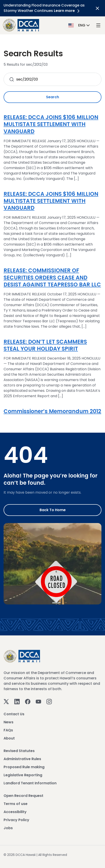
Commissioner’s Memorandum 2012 (52, 411)
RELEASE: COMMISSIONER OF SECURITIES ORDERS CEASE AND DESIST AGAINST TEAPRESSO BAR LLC (52, 277)
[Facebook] (28, 701)
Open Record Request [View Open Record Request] (23, 796)
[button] (80, 25)
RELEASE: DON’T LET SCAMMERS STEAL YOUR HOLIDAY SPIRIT (45, 345)
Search (52, 97)
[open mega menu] (98, 25)
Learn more (67, 11)
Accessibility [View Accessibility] (15, 812)
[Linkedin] (17, 701)
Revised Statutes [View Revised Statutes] (19, 751)
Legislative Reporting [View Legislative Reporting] (23, 775)
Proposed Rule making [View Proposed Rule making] (24, 767)
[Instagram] (49, 701)
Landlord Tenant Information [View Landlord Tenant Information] (30, 783)
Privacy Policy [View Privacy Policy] (16, 820)
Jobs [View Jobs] (8, 828)
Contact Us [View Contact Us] (14, 714)
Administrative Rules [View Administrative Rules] (22, 759)
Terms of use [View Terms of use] (16, 804)
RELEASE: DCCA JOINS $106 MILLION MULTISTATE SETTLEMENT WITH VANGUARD (51, 124)
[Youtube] (38, 701)
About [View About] (9, 738)
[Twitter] (6, 701)
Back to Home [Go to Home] (53, 510)
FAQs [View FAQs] (8, 730)
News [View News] (8, 722)
